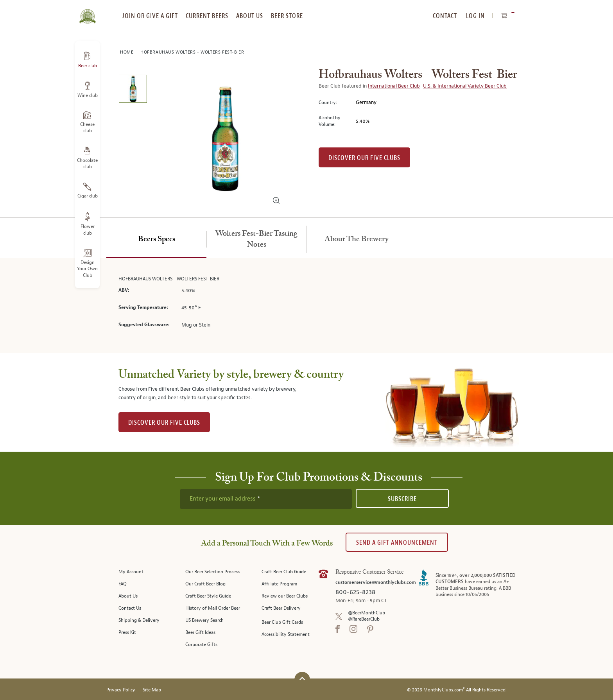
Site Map (152, 690)
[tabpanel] (306, 305)
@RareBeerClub (364, 619)
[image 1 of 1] (133, 90)
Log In (475, 16)
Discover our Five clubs (364, 158)
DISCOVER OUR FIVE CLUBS (164, 423)
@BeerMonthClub (367, 613)
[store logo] (87, 12)
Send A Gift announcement (397, 543)
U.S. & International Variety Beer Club (465, 86)
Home (127, 52)
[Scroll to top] (302, 679)
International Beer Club (394, 86)
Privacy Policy (121, 690)
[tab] (156, 240)
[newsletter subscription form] (266, 499)
